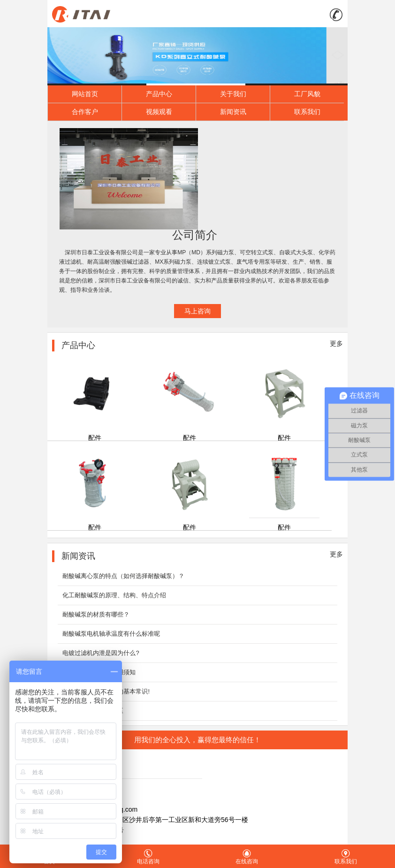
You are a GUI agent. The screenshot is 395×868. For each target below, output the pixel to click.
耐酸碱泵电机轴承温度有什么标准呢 (111, 634)
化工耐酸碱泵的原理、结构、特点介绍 (114, 595)
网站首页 (85, 94)
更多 (336, 343)
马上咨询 (197, 311)
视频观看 (159, 112)
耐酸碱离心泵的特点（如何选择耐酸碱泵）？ (123, 576)
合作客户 (85, 112)
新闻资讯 (233, 112)
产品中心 (159, 94)
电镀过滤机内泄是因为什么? (101, 653)
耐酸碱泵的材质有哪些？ (96, 614)
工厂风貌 (307, 94)
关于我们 (233, 94)
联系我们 (307, 112)
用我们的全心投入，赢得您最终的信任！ (197, 740)
